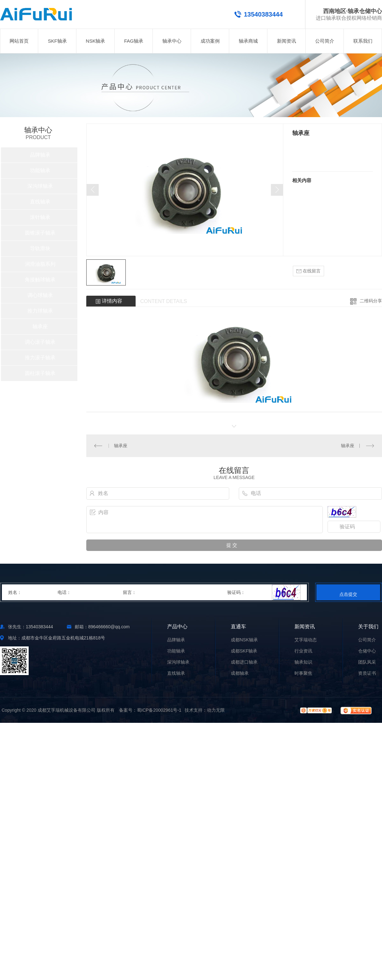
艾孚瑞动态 (306, 640)
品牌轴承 (40, 155)
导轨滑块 (40, 248)
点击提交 (348, 594)
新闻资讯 (286, 41)
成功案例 (210, 41)
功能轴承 (40, 170)
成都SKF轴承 (244, 651)
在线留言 (308, 271)
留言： (175, 592)
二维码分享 (371, 301)
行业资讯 (303, 651)
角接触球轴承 (40, 280)
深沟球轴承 (40, 186)
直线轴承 (40, 202)
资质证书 (367, 673)
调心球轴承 (40, 295)
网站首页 (19, 41)
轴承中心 (172, 41)
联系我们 (363, 41)
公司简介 (325, 41)
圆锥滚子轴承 (40, 233)
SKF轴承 (57, 41)
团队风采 (367, 662)
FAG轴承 (134, 41)
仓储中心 (367, 651)
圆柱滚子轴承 (40, 373)
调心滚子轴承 (40, 342)
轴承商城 (248, 41)
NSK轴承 (96, 41)
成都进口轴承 (244, 662)
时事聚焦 (303, 673)
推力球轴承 (40, 311)
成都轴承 (240, 673)
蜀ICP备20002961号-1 (159, 710)
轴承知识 (303, 662)
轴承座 (40, 326)
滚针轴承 (40, 217)
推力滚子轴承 (40, 358)
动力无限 (216, 710)
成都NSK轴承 (244, 640)
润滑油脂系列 (40, 264)
